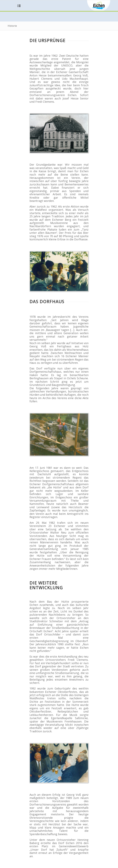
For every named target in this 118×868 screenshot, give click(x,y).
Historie (12, 26)
